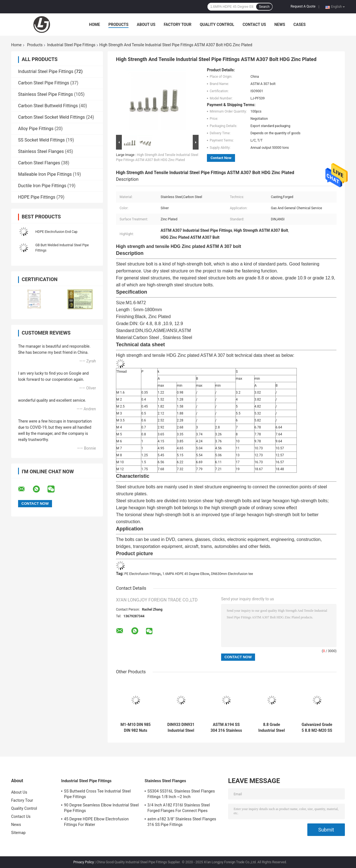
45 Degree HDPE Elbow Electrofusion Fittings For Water (96, 822)
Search (264, 7)
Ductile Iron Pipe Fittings (42, 186)
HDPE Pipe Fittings (37, 197)
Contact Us (254, 25)
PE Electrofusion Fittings (143, 574)
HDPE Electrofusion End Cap (56, 232)
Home (95, 25)
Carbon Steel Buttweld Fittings (48, 106)
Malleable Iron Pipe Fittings (45, 174)
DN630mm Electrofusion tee (232, 574)
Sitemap (18, 833)
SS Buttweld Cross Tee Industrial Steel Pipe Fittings (97, 794)
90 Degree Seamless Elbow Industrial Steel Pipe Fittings (101, 808)
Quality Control (217, 25)
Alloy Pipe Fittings (36, 129)
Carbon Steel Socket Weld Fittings (51, 117)
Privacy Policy (84, 862)
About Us (146, 25)
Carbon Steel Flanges (39, 163)
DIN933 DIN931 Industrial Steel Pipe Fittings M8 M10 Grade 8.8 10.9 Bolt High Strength (181, 728)
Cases (300, 25)
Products (118, 25)
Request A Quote (303, 6)
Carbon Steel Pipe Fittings (44, 83)
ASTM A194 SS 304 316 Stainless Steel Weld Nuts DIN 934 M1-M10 (226, 728)
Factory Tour (178, 25)
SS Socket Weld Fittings (41, 140)
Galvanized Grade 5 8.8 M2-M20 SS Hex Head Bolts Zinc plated (317, 728)
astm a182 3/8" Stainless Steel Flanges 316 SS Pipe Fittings (182, 822)
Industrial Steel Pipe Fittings (71, 45)
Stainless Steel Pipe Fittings (45, 94)
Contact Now (221, 158)
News (280, 25)
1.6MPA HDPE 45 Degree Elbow (186, 574)
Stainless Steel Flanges (41, 151)
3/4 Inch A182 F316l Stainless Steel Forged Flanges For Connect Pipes (179, 808)
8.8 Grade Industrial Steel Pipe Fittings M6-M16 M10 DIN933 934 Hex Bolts (272, 728)
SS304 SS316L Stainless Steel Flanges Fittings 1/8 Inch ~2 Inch (181, 794)
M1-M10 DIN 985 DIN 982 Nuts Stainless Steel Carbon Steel (135, 728)
